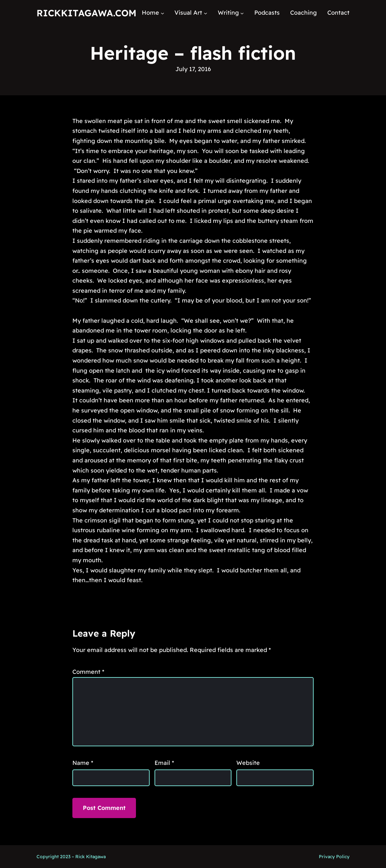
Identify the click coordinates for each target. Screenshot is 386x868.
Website (248, 763)
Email (164, 763)
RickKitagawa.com (86, 13)
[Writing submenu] (242, 13)
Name (83, 763)
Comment (88, 672)
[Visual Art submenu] (206, 13)
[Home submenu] (163, 13)
